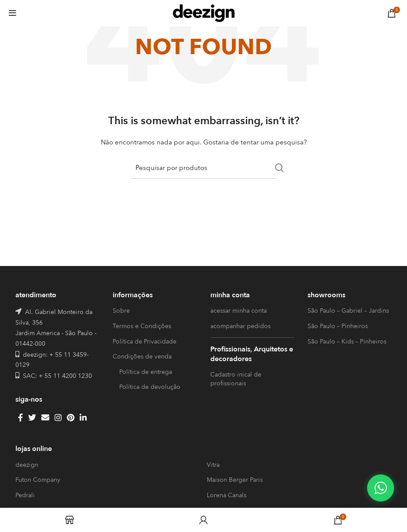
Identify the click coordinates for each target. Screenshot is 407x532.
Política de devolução (150, 387)
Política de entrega (146, 372)
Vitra (213, 465)
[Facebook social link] (20, 417)
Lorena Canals (227, 495)
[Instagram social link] (58, 417)
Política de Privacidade (145, 342)
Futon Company (38, 480)
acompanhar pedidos (240, 326)
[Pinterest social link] (71, 417)
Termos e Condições (142, 326)
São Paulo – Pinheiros (338, 326)
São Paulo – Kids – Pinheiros (347, 342)
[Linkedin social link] (83, 417)
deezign (27, 465)
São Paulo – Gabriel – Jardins (348, 311)
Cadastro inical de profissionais (236, 379)
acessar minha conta (238, 311)
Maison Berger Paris (235, 480)
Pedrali (25, 495)
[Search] (204, 168)
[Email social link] (45, 417)
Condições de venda (142, 357)
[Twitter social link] (32, 417)
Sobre (121, 311)
